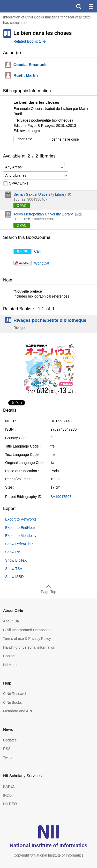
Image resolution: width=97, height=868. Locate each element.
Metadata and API (17, 711)
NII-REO (10, 804)
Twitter (8, 758)
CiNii (23, 6)
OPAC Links (16, 183)
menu (91, 6)
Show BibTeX (16, 560)
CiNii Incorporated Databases (27, 630)
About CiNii (12, 621)
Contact (9, 656)
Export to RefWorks (21, 519)
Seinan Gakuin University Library (40, 194)
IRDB (7, 795)
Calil (38, 251)
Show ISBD (14, 577)
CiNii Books (12, 702)
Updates (10, 740)
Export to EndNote (20, 528)
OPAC (22, 206)
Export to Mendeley (21, 536)
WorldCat (42, 263)
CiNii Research (15, 694)
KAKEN (9, 786)
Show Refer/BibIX (20, 544)
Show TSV (14, 569)
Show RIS (13, 552)
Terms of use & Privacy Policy (27, 639)
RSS (7, 749)
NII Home (11, 665)
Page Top (48, 592)
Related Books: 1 (27, 41)
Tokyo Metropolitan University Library (43, 214)
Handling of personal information (29, 647)
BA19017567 (61, 497)
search (78, 6)
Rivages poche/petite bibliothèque (50, 320)
